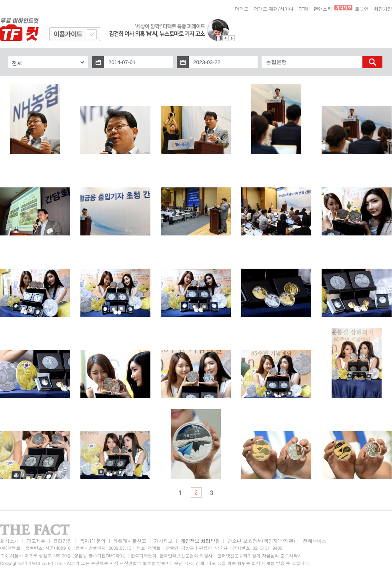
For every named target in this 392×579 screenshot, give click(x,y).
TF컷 (303, 9)
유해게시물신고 (130, 541)
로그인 (362, 9)
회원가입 (383, 9)
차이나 (287, 9)
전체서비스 (315, 541)
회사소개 (9, 541)
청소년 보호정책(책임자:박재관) (261, 541)
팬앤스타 (323, 9)
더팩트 (242, 9)
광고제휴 (36, 541)
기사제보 (163, 541)
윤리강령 (63, 541)
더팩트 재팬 (266, 9)
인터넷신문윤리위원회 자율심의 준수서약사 (260, 556)
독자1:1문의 (93, 541)
